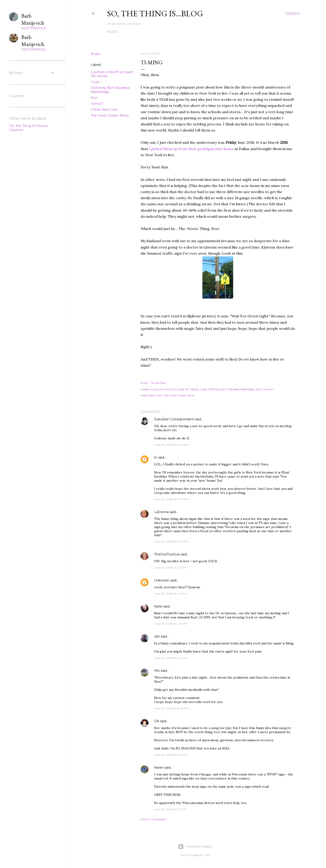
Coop (95, 82)
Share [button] (95, 54)
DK (157, 721)
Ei (156, 457)
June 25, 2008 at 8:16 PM (171, 755)
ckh (157, 636)
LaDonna (161, 512)
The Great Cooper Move (110, 115)
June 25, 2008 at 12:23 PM (171, 542)
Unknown (162, 580)
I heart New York (104, 110)
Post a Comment (154, 819)
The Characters (122, 32)
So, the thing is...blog (155, 13)
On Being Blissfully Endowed (213, 32)
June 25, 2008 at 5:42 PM (171, 658)
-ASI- (207, 855)
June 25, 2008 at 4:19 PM (171, 624)
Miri (157, 671)
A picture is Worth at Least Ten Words (174, 389)
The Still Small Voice (161, 32)
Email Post (159, 383)
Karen (159, 768)
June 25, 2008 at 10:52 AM (171, 499)
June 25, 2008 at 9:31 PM (170, 809)
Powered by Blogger (195, 846)
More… (251, 32)
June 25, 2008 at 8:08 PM (171, 708)
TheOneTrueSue (167, 554)
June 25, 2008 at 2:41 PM (171, 594)
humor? (97, 104)
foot (94, 98)
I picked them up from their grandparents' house (191, 149)
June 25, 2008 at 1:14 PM (170, 568)
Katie (158, 606)
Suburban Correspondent (174, 419)
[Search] (292, 14)
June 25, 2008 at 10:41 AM (171, 445)
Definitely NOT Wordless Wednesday (232, 389)
